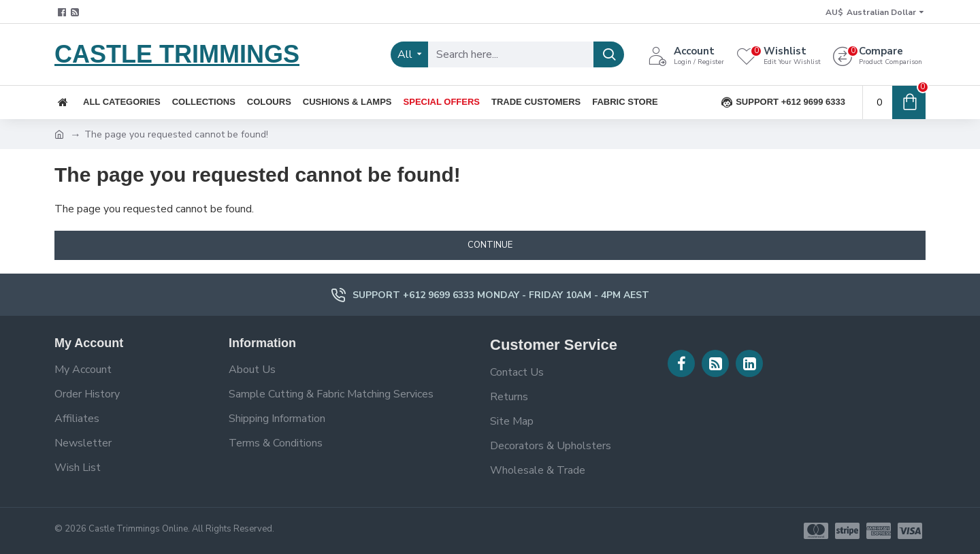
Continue (490, 245)
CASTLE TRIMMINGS (177, 54)
